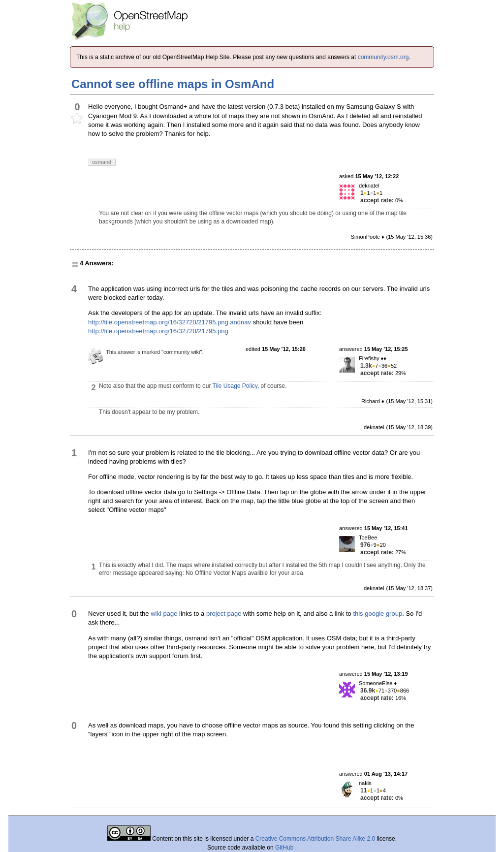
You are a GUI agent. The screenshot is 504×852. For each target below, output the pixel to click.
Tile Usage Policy (235, 386)
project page (224, 614)
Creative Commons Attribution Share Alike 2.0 (315, 839)
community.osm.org (383, 57)
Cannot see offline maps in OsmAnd (173, 84)
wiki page (164, 614)
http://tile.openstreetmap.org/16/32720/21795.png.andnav (170, 322)
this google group (378, 614)
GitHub (285, 848)
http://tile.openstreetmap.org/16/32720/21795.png (158, 331)
